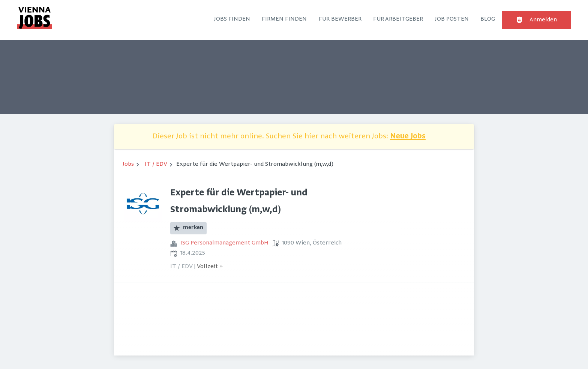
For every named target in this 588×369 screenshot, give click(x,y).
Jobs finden (232, 19)
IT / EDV (156, 164)
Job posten (452, 19)
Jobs (128, 164)
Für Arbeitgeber (398, 19)
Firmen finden (284, 19)
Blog (488, 19)
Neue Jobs (408, 137)
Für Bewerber (340, 19)
